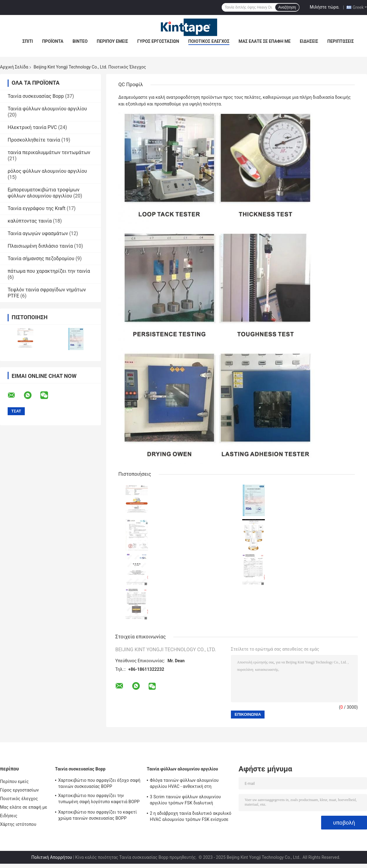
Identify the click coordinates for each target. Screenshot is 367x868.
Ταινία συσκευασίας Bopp (36, 96)
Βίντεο (80, 41)
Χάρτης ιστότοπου (18, 824)
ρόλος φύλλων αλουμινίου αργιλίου (47, 171)
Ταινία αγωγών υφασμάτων (38, 233)
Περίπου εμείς (112, 41)
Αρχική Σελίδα (14, 67)
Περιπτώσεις (341, 41)
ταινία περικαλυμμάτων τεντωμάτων (49, 152)
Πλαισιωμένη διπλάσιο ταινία (40, 246)
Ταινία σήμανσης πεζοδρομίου (41, 259)
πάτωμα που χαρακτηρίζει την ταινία (49, 271)
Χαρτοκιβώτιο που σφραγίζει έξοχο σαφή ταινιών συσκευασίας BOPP (99, 783)
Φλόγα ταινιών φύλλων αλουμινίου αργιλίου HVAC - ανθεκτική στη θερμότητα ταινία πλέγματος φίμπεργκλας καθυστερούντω (184, 784)
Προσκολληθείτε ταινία (34, 140)
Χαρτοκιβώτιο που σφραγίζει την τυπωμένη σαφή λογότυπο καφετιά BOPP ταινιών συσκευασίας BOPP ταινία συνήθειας (99, 800)
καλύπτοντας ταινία (30, 221)
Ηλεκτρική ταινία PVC (32, 127)
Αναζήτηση (287, 7)
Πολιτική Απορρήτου (52, 857)
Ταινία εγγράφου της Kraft (37, 208)
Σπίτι (28, 41)
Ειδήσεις (309, 41)
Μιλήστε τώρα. (325, 7)
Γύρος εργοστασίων (158, 41)
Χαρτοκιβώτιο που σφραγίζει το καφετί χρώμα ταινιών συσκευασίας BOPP (97, 815)
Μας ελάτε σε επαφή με (265, 41)
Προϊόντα (53, 41)
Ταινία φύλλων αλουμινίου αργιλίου (47, 109)
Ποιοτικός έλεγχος (209, 41)
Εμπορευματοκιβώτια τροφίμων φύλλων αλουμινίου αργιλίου (44, 193)
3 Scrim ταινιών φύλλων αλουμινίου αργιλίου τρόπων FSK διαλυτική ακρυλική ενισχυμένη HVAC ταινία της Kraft (188, 801)
